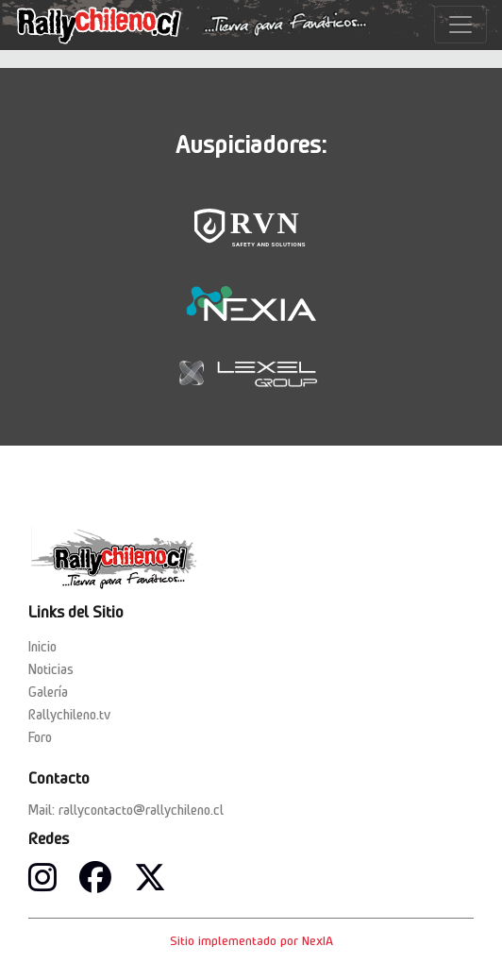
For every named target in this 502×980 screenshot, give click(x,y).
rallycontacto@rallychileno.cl (141, 810)
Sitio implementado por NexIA (251, 940)
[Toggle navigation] (460, 25)
